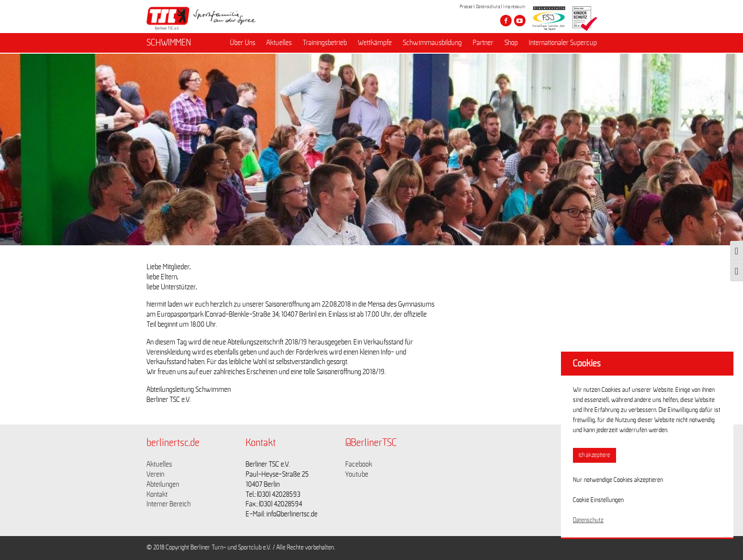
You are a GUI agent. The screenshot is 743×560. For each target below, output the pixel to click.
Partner (483, 44)
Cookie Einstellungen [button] (598, 500)
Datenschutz (488, 7)
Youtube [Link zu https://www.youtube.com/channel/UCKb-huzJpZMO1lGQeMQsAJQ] (357, 474)
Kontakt (157, 494)
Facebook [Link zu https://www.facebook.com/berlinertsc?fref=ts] (359, 464)
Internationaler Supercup (563, 44)
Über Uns (243, 44)
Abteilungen (163, 484)
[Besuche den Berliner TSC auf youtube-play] (520, 21)
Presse (466, 7)
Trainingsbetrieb (325, 44)
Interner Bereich (169, 504)
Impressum (514, 7)
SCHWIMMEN (169, 44)
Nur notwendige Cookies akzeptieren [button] (618, 480)
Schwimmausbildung (432, 44)
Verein (155, 474)
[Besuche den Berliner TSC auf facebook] (506, 21)
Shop (511, 44)
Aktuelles (279, 44)
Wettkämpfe (375, 44)
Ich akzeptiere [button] (594, 455)
